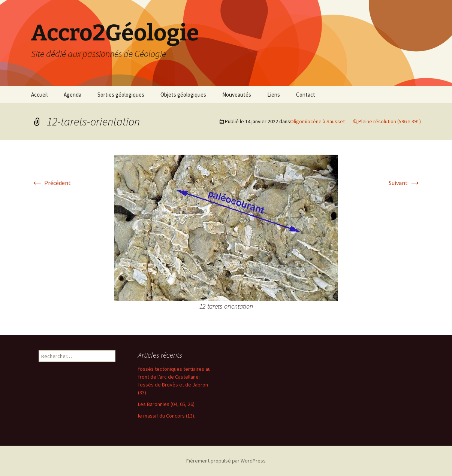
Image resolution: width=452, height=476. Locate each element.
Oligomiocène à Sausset (317, 121)
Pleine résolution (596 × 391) (390, 121)
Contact (306, 95)
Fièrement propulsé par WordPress (226, 461)
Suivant (405, 183)
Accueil (39, 95)
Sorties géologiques (121, 95)
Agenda (73, 95)
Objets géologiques (183, 95)
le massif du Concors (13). (167, 416)
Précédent (51, 183)
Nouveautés (237, 95)
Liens (274, 95)
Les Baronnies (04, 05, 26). (167, 404)
